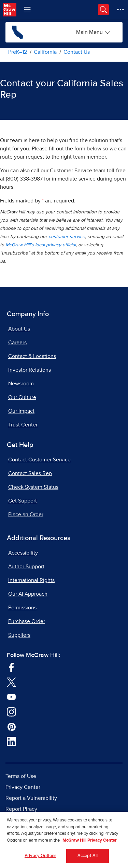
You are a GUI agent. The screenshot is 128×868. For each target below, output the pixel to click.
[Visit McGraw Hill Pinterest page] (11, 726)
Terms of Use (21, 776)
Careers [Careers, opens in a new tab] (17, 343)
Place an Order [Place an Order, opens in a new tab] (26, 514)
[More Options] (120, 10)
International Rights (31, 580)
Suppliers (19, 635)
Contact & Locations (32, 356)
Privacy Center (23, 787)
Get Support (23, 501)
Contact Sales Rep (30, 473)
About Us (19, 329)
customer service (67, 237)
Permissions (22, 608)
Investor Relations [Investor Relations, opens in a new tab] (30, 370)
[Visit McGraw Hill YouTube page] (11, 696)
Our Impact (21, 411)
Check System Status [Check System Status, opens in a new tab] (33, 487)
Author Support (26, 567)
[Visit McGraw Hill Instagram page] (11, 711)
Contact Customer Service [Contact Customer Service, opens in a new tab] (39, 460)
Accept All (88, 858)
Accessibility (23, 553)
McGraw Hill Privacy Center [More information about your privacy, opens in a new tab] (90, 842)
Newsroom (21, 384)
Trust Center (23, 425)
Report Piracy (21, 809)
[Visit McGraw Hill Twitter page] (11, 682)
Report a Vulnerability (31, 798)
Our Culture (22, 397)
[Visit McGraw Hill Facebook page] (11, 667)
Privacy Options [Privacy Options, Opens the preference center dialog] (40, 858)
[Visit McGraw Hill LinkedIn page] (11, 741)
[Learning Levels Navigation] (27, 10)
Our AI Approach (28, 594)
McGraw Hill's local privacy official (41, 245)
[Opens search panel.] (103, 10)
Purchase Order (27, 621)
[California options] (94, 32)
